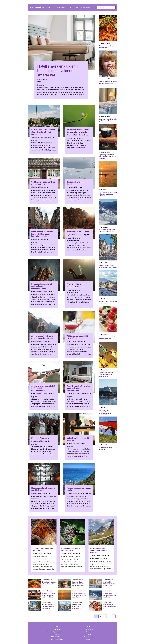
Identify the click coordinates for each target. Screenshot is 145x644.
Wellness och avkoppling (80, 190)
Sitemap (89, 639)
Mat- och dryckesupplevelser (46, 190)
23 (114, 616)
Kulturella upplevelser (79, 497)
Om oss (70, 7)
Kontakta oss (85, 7)
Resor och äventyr (102, 559)
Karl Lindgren (83, 135)
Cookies (77, 7)
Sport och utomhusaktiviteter (46, 345)
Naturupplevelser (78, 138)
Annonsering (61, 7)
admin (39, 82)
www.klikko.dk (58, 639)
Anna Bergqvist (49, 137)
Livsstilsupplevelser (73, 557)
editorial (69, 138)
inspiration (41, 85)
